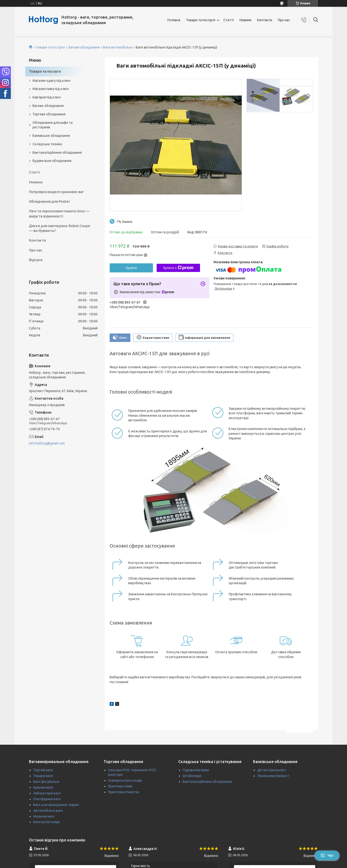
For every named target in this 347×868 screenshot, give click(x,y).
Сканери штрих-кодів (125, 780)
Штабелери (192, 776)
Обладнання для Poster (49, 201)
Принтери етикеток (124, 792)
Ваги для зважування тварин (56, 805)
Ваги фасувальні (46, 782)
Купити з (178, 268)
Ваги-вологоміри (47, 822)
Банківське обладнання (51, 136)
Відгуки (36, 260)
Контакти (265, 20)
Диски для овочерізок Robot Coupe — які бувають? (60, 228)
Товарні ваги (43, 776)
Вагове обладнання (84, 47)
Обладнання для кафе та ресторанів (53, 125)
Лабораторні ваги (47, 793)
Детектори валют (272, 770)
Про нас (284, 20)
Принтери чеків (120, 786)
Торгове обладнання (49, 114)
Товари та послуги (201, 20)
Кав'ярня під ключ (47, 97)
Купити (131, 268)
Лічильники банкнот (273, 776)
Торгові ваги (43, 770)
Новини (245, 20)
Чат (327, 855)
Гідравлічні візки (196, 770)
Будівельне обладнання (52, 161)
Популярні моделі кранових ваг (56, 192)
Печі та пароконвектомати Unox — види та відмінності (59, 213)
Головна (174, 20)
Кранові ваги (43, 787)
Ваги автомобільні (117, 47)
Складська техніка (47, 144)
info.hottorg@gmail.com (47, 443)
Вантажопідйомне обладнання (57, 153)
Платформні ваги (47, 799)
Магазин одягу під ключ (51, 81)
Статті (229, 20)
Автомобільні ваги (48, 811)
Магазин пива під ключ (51, 89)
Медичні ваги (44, 816)
